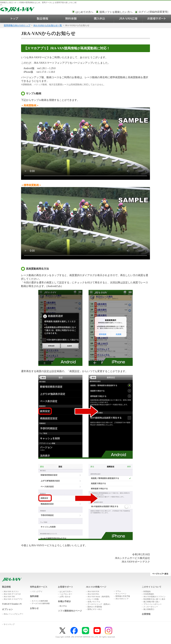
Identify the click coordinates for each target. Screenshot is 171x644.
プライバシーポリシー (152, 604)
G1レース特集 (93, 599)
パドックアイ (37, 591)
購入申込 (100, 19)
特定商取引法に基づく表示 (154, 599)
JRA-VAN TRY (9, 597)
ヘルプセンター (66, 594)
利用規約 (147, 591)
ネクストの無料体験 (40, 601)
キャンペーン (121, 594)
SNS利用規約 (149, 594)
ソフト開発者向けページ (70, 611)
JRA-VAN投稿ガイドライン (154, 597)
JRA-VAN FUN (93, 591)
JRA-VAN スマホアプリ (13, 599)
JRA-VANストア (122, 599)
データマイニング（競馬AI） (99, 604)
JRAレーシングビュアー (13, 614)
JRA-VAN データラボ (12, 594)
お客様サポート (157, 19)
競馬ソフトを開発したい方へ (116, 12)
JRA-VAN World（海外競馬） (99, 597)
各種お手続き (64, 601)
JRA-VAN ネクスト (11, 591)
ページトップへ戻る (160, 574)
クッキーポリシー (151, 607)
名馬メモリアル (94, 602)
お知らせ (34, 608)
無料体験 (71, 19)
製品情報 (43, 19)
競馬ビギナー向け (95, 609)
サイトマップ (9, 624)
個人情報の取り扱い (152, 602)
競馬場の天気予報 (123, 596)
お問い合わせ (65, 597)
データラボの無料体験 (41, 603)
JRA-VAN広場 (128, 19)
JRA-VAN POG (93, 594)
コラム (118, 591)
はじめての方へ (84, 12)
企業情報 (146, 614)
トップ (14, 19)
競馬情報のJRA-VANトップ (17, 25)
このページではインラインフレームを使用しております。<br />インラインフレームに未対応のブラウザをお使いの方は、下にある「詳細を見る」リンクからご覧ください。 (154, 12)
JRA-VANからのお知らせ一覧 (48, 25)
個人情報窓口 (149, 609)
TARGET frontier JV (12, 604)
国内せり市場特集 (95, 607)
